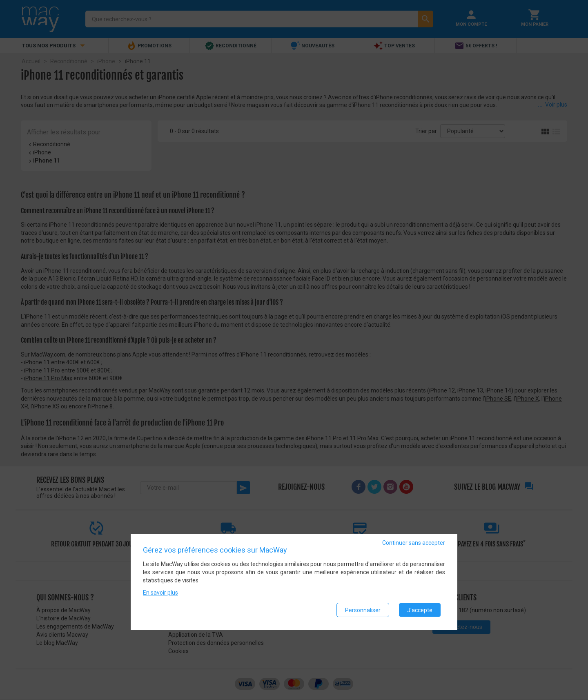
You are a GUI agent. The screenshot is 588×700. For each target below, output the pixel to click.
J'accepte (420, 611)
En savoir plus (160, 593)
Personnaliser (363, 611)
